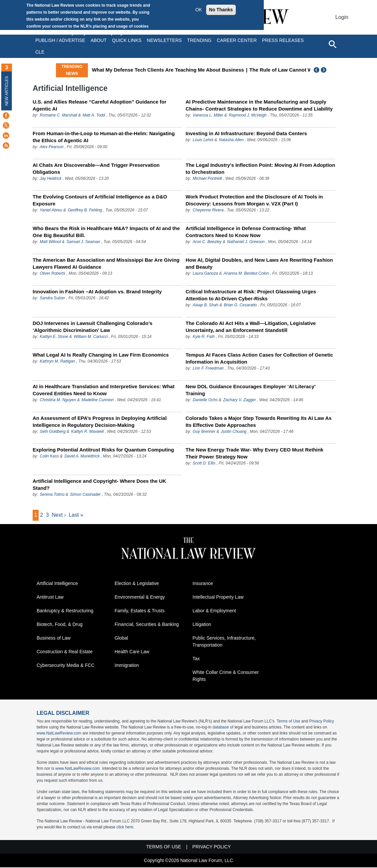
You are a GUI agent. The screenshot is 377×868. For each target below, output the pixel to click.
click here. (125, 828)
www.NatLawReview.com (59, 734)
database (221, 728)
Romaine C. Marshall (58, 115)
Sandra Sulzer (52, 298)
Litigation (202, 625)
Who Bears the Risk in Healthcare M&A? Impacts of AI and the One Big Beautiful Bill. (106, 232)
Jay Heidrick (51, 178)
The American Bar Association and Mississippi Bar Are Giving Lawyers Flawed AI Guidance (106, 263)
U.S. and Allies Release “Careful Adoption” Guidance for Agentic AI (99, 105)
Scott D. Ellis (204, 463)
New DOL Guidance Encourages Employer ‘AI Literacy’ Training (250, 390)
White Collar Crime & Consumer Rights (226, 676)
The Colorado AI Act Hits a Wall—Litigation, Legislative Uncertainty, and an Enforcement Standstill (251, 327)
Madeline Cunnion (98, 400)
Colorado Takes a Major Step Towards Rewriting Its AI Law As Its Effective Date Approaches (258, 422)
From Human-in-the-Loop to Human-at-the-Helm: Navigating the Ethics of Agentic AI (104, 137)
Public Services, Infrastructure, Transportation (224, 642)
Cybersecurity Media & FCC (66, 666)
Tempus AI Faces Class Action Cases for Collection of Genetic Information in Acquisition (259, 358)
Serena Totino (52, 494)
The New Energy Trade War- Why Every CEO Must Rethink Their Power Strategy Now (254, 453)
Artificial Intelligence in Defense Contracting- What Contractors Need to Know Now (246, 232)
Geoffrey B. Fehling (85, 210)
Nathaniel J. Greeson (246, 242)
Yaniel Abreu (51, 210)
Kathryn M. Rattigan (57, 361)
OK (198, 10)
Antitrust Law (50, 598)
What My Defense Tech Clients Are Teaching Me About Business (191, 70)
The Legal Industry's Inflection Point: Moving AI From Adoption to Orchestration (260, 168)
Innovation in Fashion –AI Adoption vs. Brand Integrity (97, 291)
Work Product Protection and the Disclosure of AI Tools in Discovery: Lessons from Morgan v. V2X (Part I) (254, 200)
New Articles (7, 91)
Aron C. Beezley (207, 242)
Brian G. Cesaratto (240, 305)
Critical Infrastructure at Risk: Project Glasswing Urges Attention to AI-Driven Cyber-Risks (251, 295)
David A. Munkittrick (82, 456)
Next (324, 70)
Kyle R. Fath (204, 337)
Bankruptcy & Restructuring (65, 611)
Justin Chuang (234, 432)
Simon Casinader (85, 494)
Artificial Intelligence (57, 584)
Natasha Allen (231, 140)
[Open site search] (332, 44)
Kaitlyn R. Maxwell (87, 432)
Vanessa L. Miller (208, 115)
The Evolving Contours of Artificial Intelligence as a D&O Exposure (100, 200)
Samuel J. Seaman (83, 242)
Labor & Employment (214, 611)
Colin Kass (49, 456)
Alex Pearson (51, 147)
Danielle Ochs (205, 400)
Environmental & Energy (140, 598)
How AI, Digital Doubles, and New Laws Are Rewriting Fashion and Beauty (259, 263)
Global (121, 639)
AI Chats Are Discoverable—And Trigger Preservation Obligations (96, 168)
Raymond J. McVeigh (248, 115)
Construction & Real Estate (65, 652)
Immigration (127, 666)
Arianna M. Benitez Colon (246, 273)
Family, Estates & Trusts (140, 611)
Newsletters (164, 40)
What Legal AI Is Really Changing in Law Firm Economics (101, 355)
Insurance (203, 584)
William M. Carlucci (91, 337)
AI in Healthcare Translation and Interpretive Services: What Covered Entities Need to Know (104, 390)
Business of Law (54, 639)
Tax (196, 659)
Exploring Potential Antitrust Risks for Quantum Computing (103, 450)
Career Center (237, 40)
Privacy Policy (322, 722)
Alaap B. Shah (206, 305)
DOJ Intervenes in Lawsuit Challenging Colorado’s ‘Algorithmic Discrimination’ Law (93, 327)
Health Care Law (132, 652)
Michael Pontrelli (207, 178)
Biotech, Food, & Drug (60, 625)
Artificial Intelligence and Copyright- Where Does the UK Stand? (99, 484)
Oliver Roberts (52, 273)
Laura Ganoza (205, 273)
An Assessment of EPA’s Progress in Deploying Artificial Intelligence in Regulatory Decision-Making (100, 422)
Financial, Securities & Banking (147, 625)
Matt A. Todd (94, 115)
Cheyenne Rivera (208, 210)
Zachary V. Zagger (239, 400)
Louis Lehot (203, 140)
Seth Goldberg (52, 432)
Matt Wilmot (50, 242)
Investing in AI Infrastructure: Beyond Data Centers (246, 133)
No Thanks (221, 10)
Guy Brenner (204, 432)
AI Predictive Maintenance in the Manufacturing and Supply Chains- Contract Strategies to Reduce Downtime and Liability (259, 105)
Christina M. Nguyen (58, 400)
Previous (317, 70)
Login (342, 17)
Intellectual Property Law (218, 598)
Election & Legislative (137, 584)
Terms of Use (289, 722)
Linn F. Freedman (209, 368)
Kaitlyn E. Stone (54, 337)
